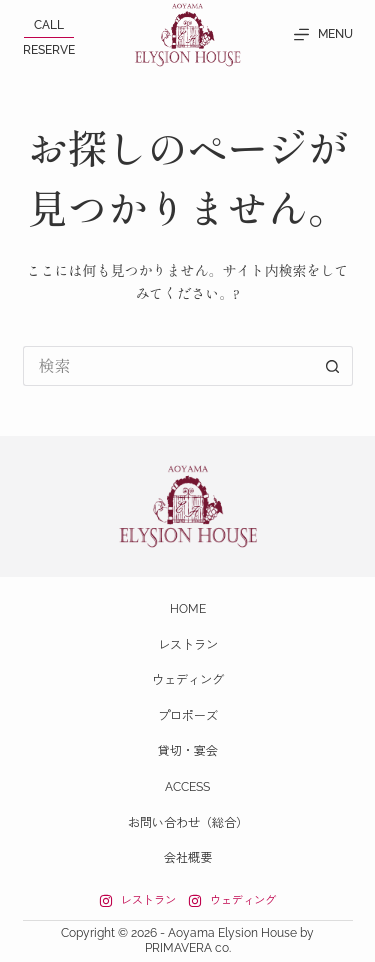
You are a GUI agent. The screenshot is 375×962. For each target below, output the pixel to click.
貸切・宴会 (188, 751)
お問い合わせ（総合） (188, 823)
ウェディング (188, 680)
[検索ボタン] (333, 366)
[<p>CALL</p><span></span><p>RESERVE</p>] (49, 37)
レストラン (188, 645)
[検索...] (168, 366)
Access (187, 787)
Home (188, 609)
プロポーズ (188, 716)
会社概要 (188, 858)
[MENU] (323, 35)
